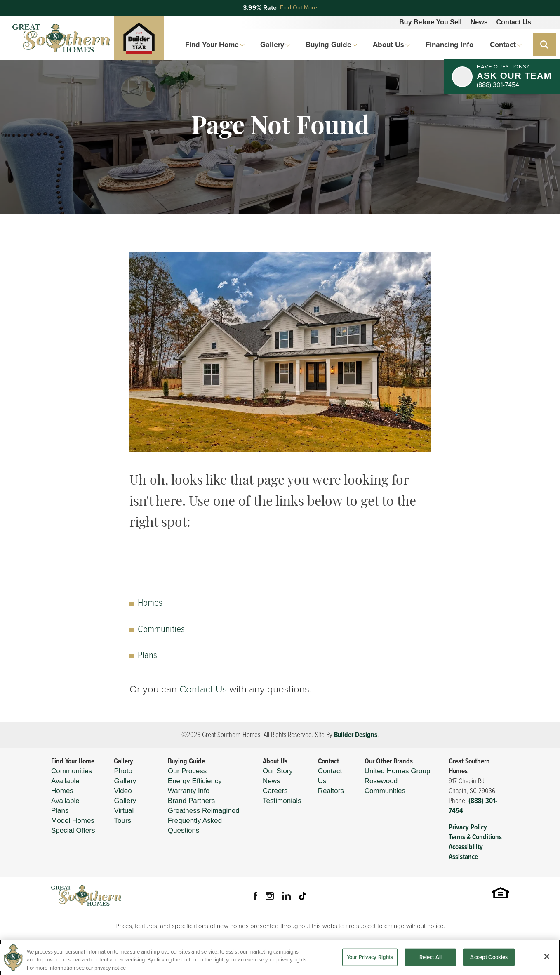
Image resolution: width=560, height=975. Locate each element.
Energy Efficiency (195, 781)
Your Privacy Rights (370, 962)
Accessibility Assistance (466, 852)
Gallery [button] (272, 45)
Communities (161, 629)
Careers (275, 791)
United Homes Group (398, 771)
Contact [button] (503, 45)
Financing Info (449, 45)
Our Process (187, 771)
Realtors (331, 791)
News (479, 22)
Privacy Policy (468, 827)
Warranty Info (189, 791)
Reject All (431, 962)
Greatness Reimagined (204, 811)
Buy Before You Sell (430, 22)
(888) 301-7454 (473, 806)
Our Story (278, 771)
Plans (147, 655)
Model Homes (73, 821)
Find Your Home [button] (212, 45)
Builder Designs (356, 735)
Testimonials (282, 801)
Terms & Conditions (475, 837)
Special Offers (73, 830)
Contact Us (514, 22)
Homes (150, 603)
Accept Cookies (489, 962)
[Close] (547, 962)
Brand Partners (191, 801)
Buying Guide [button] (328, 45)
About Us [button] (388, 45)
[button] (545, 44)
